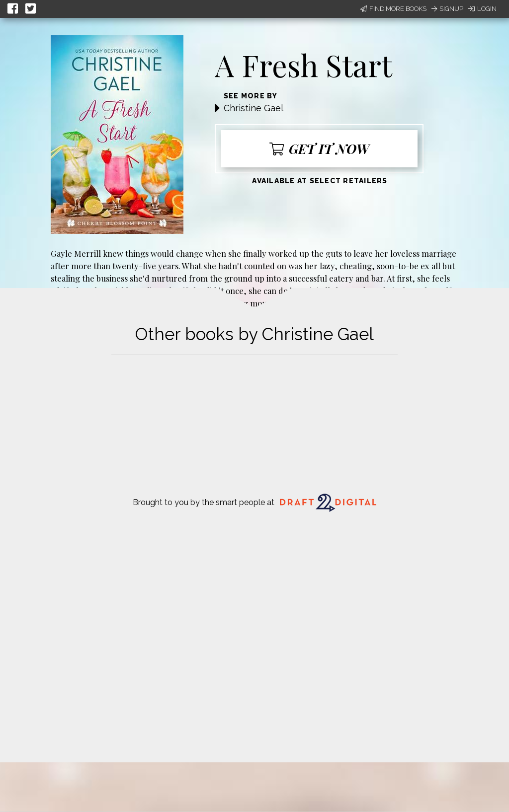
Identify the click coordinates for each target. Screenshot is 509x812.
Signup (447, 9)
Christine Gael (254, 108)
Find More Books (393, 9)
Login (482, 9)
